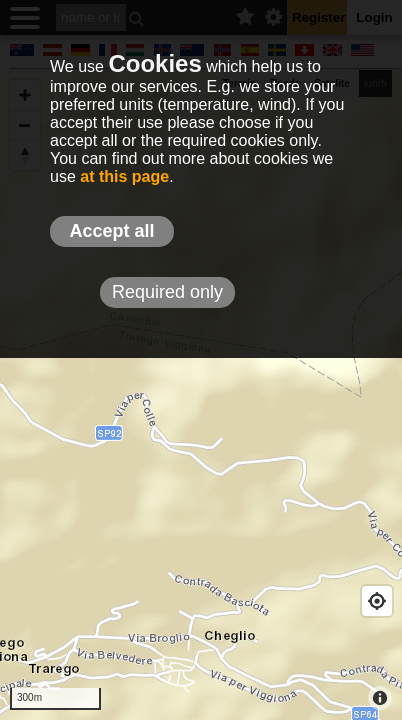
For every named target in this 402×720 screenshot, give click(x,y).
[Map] (201, 395)
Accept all (111, 231)
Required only (167, 292)
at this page (124, 176)
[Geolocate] (377, 601)
